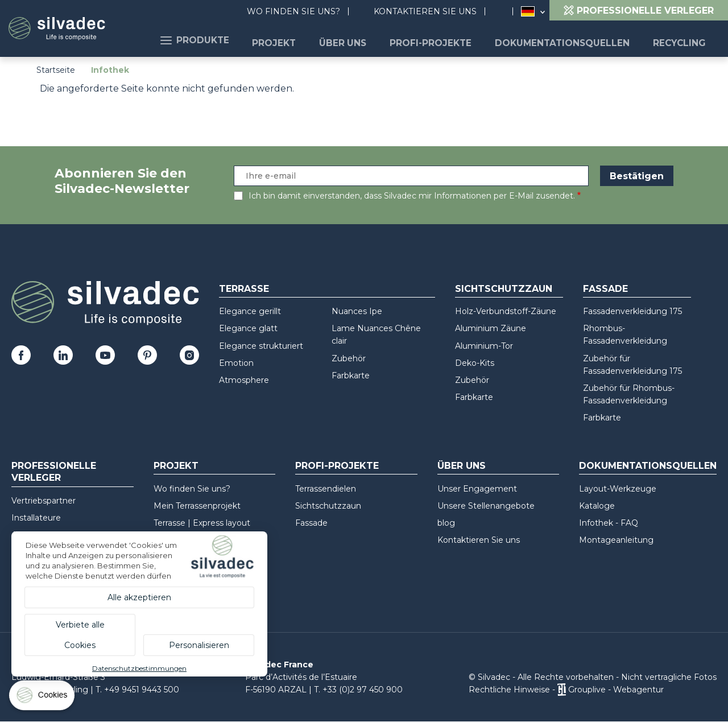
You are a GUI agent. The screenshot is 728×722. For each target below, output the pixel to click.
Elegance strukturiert (261, 346)
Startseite (56, 70)
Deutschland (528, 11)
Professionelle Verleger (54, 472)
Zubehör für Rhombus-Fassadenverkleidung (629, 394)
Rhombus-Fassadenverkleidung (625, 335)
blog (446, 523)
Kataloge (597, 506)
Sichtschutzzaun (504, 289)
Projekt (309, 40)
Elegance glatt (248, 328)
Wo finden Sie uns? (293, 11)
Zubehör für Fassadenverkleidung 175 (632, 365)
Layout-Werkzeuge (618, 489)
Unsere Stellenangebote (486, 506)
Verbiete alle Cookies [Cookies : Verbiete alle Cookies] (80, 635)
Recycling (682, 40)
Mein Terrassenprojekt (197, 506)
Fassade (605, 289)
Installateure (36, 518)
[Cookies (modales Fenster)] (43, 698)
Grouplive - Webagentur (616, 690)
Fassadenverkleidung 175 (632, 311)
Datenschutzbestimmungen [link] (139, 668)
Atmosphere (244, 380)
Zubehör (349, 358)
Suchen (504, 12)
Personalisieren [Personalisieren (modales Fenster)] (199, 645)
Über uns (371, 40)
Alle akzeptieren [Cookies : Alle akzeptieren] (139, 597)
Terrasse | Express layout (202, 523)
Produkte (237, 40)
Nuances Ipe (357, 311)
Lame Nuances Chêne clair (376, 335)
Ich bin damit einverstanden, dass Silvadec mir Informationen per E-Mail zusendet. (412, 196)
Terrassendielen (326, 489)
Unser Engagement (477, 489)
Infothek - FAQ (609, 523)
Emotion (236, 363)
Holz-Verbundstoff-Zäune (506, 311)
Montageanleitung (616, 540)
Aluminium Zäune (491, 328)
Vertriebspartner (44, 501)
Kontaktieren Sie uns (425, 11)
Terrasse (244, 289)
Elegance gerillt (250, 311)
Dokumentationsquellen (574, 40)
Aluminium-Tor (484, 346)
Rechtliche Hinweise (509, 690)
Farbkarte (351, 376)
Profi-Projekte (451, 40)
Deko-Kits (475, 363)
